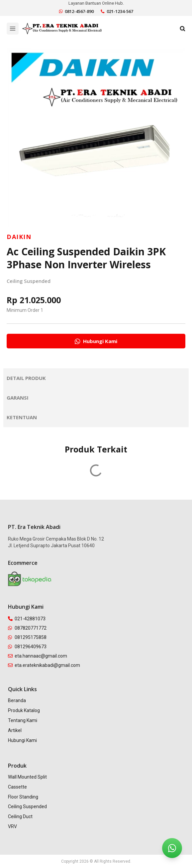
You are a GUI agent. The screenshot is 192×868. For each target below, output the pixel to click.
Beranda (17, 700)
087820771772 (27, 628)
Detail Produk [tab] (26, 378)
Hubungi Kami (22, 740)
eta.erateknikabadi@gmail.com (44, 665)
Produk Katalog (24, 710)
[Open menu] (13, 29)
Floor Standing (23, 797)
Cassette (17, 787)
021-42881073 (27, 619)
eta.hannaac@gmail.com (38, 656)
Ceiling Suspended (29, 281)
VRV (12, 826)
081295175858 (27, 637)
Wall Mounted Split (27, 777)
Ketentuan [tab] (22, 417)
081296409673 (27, 647)
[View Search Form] (183, 29)
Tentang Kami (23, 720)
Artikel (15, 730)
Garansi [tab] (18, 398)
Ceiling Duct (20, 816)
